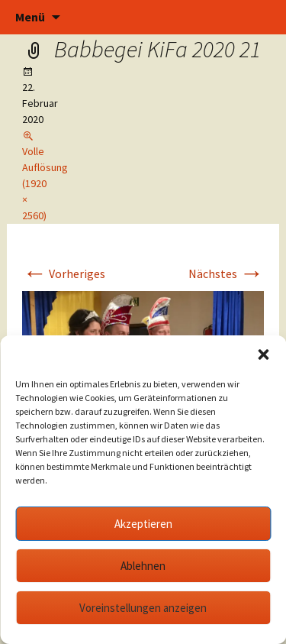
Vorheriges (64, 273)
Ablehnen (143, 566)
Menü (30, 17)
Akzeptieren (143, 524)
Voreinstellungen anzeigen (143, 608)
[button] (263, 354)
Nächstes (226, 273)
